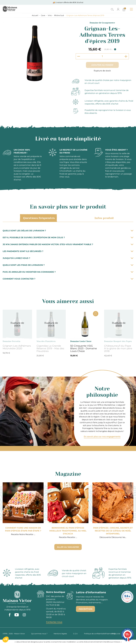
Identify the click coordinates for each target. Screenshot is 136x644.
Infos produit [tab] (104, 218)
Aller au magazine (68, 547)
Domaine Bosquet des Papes (118, 341)
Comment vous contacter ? (68, 279)
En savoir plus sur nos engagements (102, 436)
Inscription (85, 609)
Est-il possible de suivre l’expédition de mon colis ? (68, 237)
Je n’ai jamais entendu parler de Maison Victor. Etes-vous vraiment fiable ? (68, 244)
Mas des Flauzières (46, 341)
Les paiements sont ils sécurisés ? (68, 251)
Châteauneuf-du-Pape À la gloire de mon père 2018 (118, 348)
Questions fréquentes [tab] (38, 218)
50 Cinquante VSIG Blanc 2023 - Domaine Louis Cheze (84, 348)
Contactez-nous (54, 622)
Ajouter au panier (102, 65)
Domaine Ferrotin (11, 341)
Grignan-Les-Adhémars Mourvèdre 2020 (17, 347)
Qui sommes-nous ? (39, 634)
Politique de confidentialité (95, 634)
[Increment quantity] (126, 56)
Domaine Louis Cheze (81, 341)
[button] (6, 639)
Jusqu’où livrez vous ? (68, 258)
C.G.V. (76, 634)
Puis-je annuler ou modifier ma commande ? (68, 272)
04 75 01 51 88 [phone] (53, 605)
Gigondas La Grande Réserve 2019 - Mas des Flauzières (50, 348)
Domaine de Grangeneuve (102, 23)
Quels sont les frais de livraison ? (68, 265)
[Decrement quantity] (79, 56)
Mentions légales (60, 634)
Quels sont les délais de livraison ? (68, 231)
